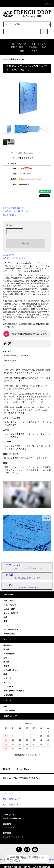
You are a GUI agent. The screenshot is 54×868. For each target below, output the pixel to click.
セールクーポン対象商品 (14, 691)
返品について (8, 255)
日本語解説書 (9, 654)
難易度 (6, 662)
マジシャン (8, 687)
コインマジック (37, 44)
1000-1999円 (24, 184)
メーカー (7, 682)
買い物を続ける (9, 215)
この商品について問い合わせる (16, 211)
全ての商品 (8, 695)
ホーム (6, 59)
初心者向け (8, 645)
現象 (5, 674)
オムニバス (21, 59)
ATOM (51, 860)
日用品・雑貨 (15, 47)
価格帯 (6, 666)
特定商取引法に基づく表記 (14, 258)
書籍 (20, 51)
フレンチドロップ (26, 158)
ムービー (32, 51)
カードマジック (17, 44)
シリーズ (7, 678)
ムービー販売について (13, 711)
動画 (5, 658)
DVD (43, 47)
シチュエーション (11, 670)
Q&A (5, 706)
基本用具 (31, 47)
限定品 (6, 650)
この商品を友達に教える (13, 208)
